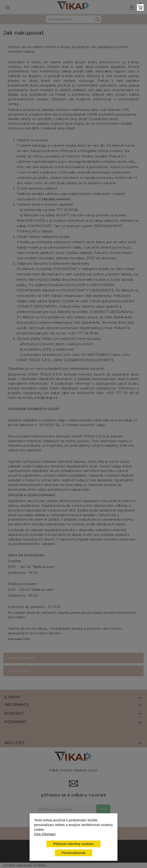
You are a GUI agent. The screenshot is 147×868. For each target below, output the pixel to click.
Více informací (45, 834)
